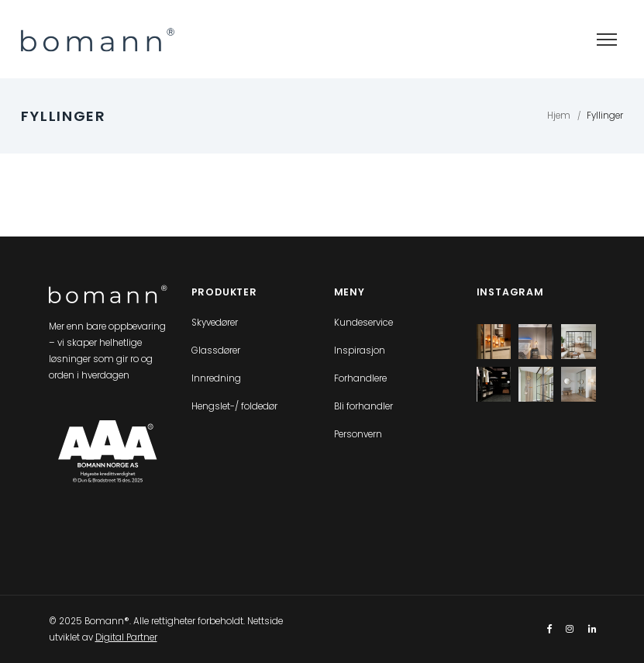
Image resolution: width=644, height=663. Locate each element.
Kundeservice (363, 323)
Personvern (358, 434)
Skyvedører (215, 323)
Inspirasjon (360, 350)
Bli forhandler (363, 406)
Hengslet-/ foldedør (234, 406)
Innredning (216, 378)
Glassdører (216, 350)
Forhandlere (360, 378)
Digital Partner (126, 637)
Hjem (559, 116)
